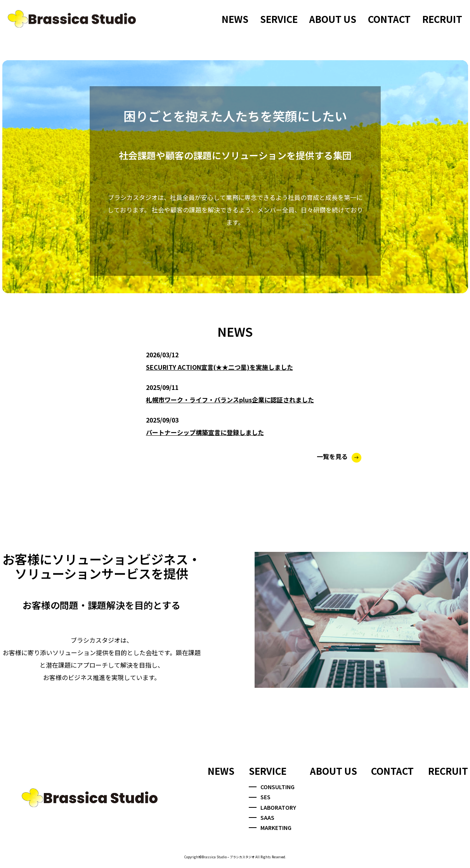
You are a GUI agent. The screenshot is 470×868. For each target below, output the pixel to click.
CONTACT (389, 19)
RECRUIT (442, 19)
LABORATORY (272, 807)
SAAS (262, 818)
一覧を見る (339, 456)
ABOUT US (333, 19)
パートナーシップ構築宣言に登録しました (205, 432)
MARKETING (270, 828)
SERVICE (279, 19)
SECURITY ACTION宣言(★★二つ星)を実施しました (219, 367)
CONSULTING (272, 787)
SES (260, 797)
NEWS (235, 19)
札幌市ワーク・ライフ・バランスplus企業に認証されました (230, 400)
